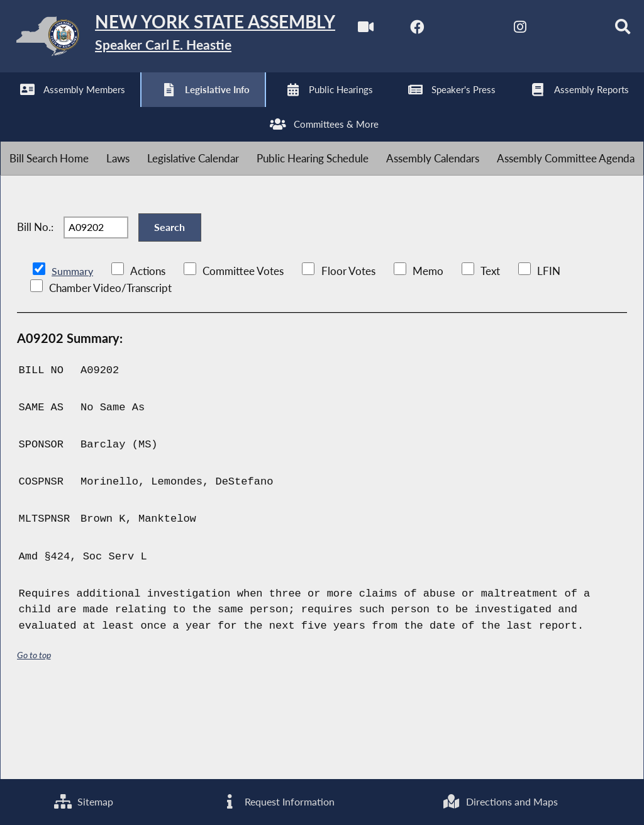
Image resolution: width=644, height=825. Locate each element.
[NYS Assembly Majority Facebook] (66, 108)
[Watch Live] (14, 108)
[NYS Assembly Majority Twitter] (119, 108)
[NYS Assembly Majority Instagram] (171, 108)
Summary (73, 353)
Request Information (277, 801)
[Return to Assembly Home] (195, 39)
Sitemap (83, 801)
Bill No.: (35, 303)
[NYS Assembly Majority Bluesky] (224, 108)
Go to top (34, 737)
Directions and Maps (500, 801)
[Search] (276, 108)
